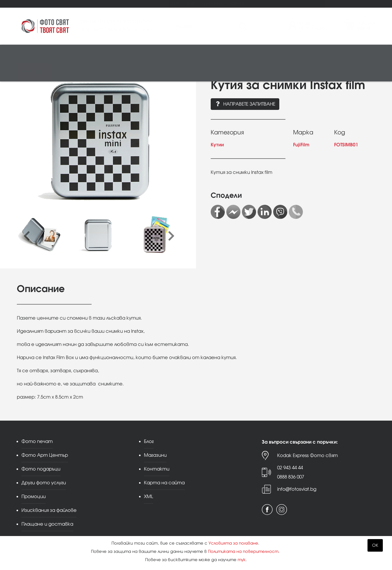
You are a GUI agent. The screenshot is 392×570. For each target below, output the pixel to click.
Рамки (188, 54)
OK (375, 545)
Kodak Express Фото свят (307, 455)
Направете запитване (245, 104)
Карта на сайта (164, 483)
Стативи (233, 54)
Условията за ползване (233, 543)
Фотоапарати (35, 54)
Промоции (169, 4)
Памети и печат (136, 54)
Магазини (213, 4)
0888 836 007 (291, 477)
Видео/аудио (98, 54)
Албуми (210, 54)
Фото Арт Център (59, 4)
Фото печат (27, 4)
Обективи (67, 54)
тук (242, 560)
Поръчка (366, 26)
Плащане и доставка (47, 524)
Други (334, 54)
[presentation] (27, 236)
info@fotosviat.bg (297, 489)
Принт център (34, 72)
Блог (191, 4)
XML (149, 496)
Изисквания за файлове (49, 510)
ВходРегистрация (312, 26)
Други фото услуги (135, 4)
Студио (167, 54)
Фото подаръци (96, 4)
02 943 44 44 (290, 468)
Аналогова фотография (294, 54)
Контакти (237, 4)
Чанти (254, 54)
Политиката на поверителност (243, 551)
